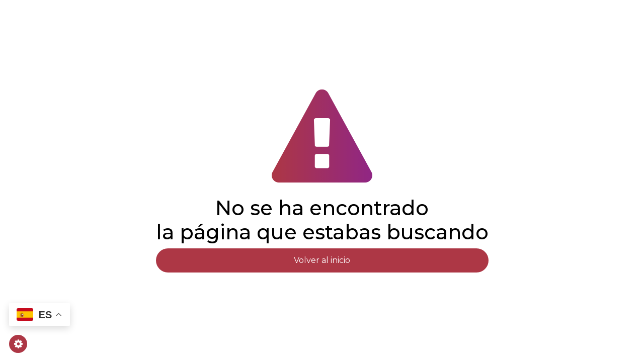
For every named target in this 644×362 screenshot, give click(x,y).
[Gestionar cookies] (18, 344)
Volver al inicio (322, 260)
